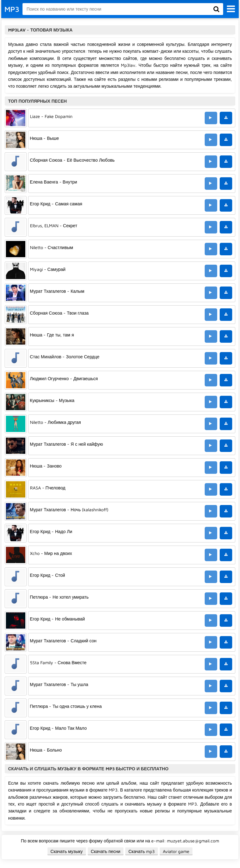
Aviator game (176, 851)
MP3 (12, 9)
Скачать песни (106, 851)
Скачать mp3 (142, 851)
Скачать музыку (67, 851)
